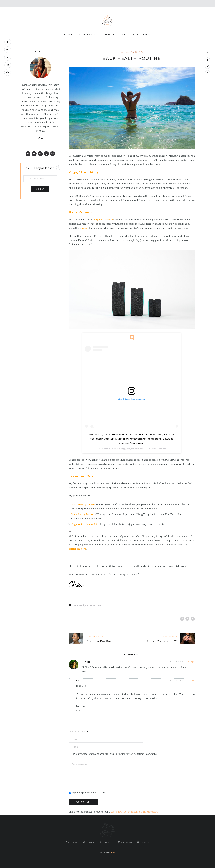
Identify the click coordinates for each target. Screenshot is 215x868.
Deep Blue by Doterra (83, 514)
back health (79, 605)
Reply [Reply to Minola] (191, 662)
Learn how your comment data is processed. (134, 812)
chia (79, 681)
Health (134, 52)
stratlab (113, 852)
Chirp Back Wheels (103, 220)
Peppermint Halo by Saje (85, 524)
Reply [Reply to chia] (191, 681)
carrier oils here (77, 549)
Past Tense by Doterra (83, 504)
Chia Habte (117, 448)
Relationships (142, 34)
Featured (125, 52)
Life (123, 34)
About (68, 34)
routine (89, 605)
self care (97, 605)
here (84, 228)
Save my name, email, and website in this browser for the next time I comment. (114, 754)
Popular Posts (89, 34)
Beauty (110, 34)
